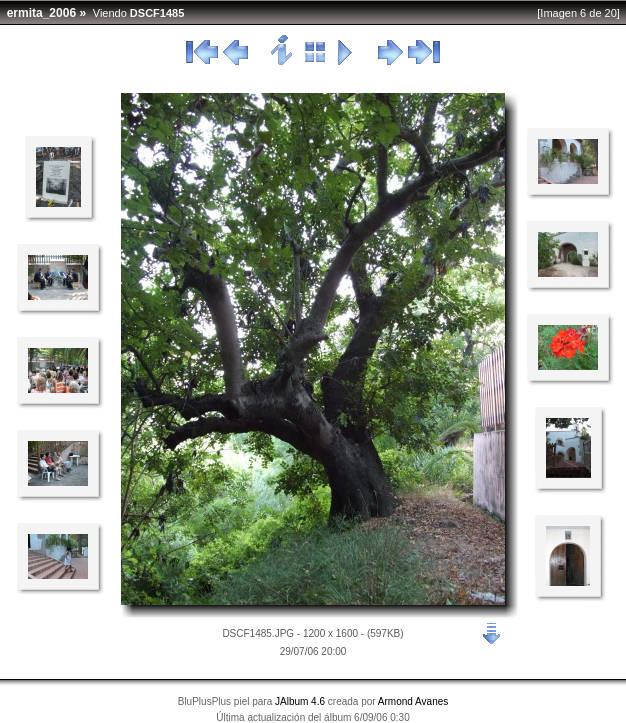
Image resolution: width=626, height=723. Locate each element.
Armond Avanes (413, 701)
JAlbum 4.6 (300, 701)
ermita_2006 (41, 13)
